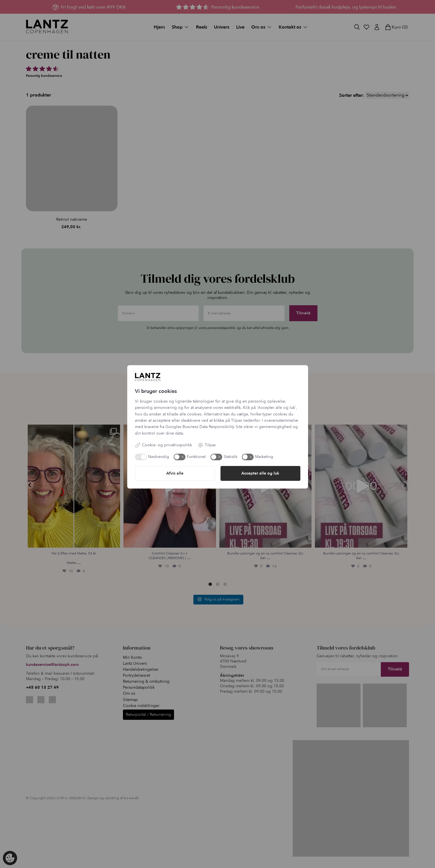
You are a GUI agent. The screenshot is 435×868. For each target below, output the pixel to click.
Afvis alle (175, 473)
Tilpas (207, 445)
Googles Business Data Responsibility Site (204, 427)
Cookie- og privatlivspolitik (163, 445)
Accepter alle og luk (260, 473)
